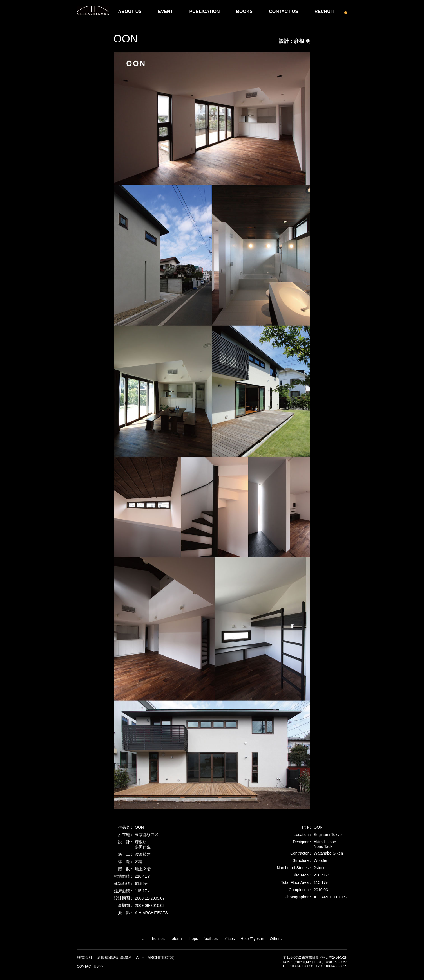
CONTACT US (284, 11)
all (144, 939)
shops (193, 939)
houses (158, 939)
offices (229, 939)
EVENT (165, 11)
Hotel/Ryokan (252, 939)
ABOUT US (130, 11)
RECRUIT (324, 11)
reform (176, 939)
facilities (211, 939)
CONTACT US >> (90, 966)
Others (276, 939)
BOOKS (245, 11)
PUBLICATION (204, 11)
